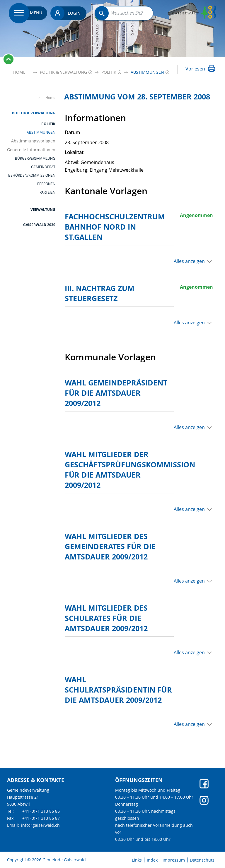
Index (152, 860)
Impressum (174, 860)
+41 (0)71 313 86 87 (41, 818)
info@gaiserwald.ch (40, 825)
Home (19, 72)
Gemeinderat (43, 167)
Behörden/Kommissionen (32, 175)
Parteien (47, 192)
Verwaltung (43, 210)
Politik (48, 124)
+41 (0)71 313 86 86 (41, 811)
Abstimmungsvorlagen (33, 141)
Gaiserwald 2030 (39, 225)
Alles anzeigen (189, 261)
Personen (46, 184)
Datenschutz (202, 860)
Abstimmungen (41, 132)
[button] (63, 72)
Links (137, 860)
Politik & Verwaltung (34, 113)
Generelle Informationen (31, 150)
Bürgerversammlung (35, 159)
